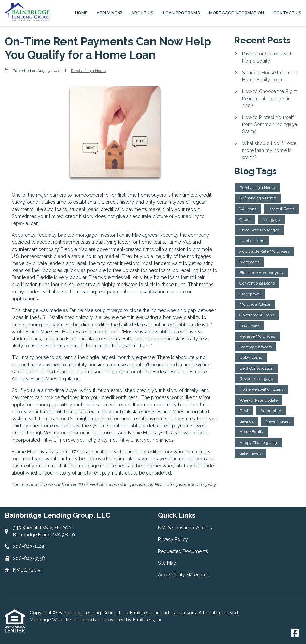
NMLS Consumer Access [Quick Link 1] (185, 528)
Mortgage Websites (52, 620)
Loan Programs (181, 13)
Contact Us (287, 13)
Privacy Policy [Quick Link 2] (173, 539)
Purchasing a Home (89, 71)
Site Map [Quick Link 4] (167, 563)
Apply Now (109, 13)
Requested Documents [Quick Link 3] (183, 551)
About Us (142, 13)
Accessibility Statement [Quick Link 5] (183, 575)
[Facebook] (295, 633)
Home (81, 13)
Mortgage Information (236, 13)
